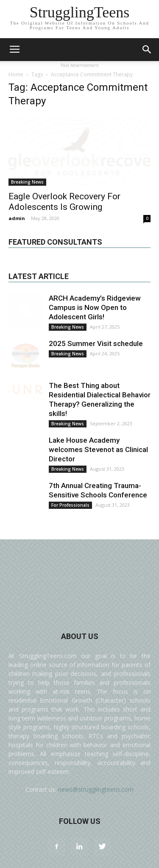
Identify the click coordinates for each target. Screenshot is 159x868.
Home (16, 74)
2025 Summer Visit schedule (96, 343)
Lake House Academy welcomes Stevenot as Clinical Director (98, 449)
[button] (147, 50)
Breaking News (27, 182)
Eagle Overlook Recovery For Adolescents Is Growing (64, 202)
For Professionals (70, 505)
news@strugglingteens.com (96, 789)
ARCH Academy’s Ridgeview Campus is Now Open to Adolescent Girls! (95, 307)
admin (17, 218)
